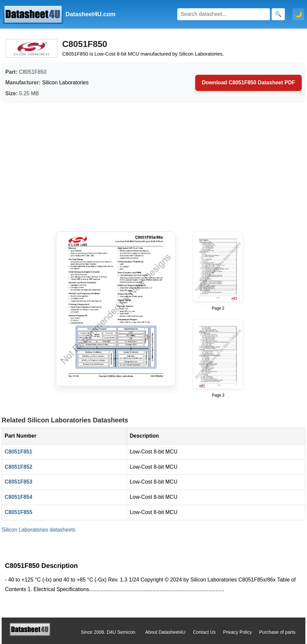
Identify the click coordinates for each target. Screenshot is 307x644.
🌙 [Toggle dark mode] (298, 14)
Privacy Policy (237, 632)
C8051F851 (19, 452)
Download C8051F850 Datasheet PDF (248, 83)
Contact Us (204, 632)
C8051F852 (19, 467)
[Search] (224, 14)
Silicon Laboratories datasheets (39, 530)
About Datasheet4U (165, 632)
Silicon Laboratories (65, 83)
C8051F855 (19, 512)
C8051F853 (19, 482)
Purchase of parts (277, 632)
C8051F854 (19, 497)
